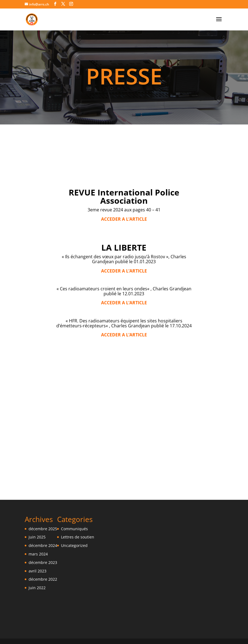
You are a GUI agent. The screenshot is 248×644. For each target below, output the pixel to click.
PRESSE (124, 76)
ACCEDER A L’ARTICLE (124, 271)
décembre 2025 (43, 529)
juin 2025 (37, 537)
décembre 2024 (43, 545)
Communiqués (74, 529)
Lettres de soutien (78, 537)
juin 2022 (37, 588)
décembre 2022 (43, 579)
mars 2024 (38, 554)
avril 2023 (37, 571)
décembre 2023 (43, 562)
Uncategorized (74, 545)
